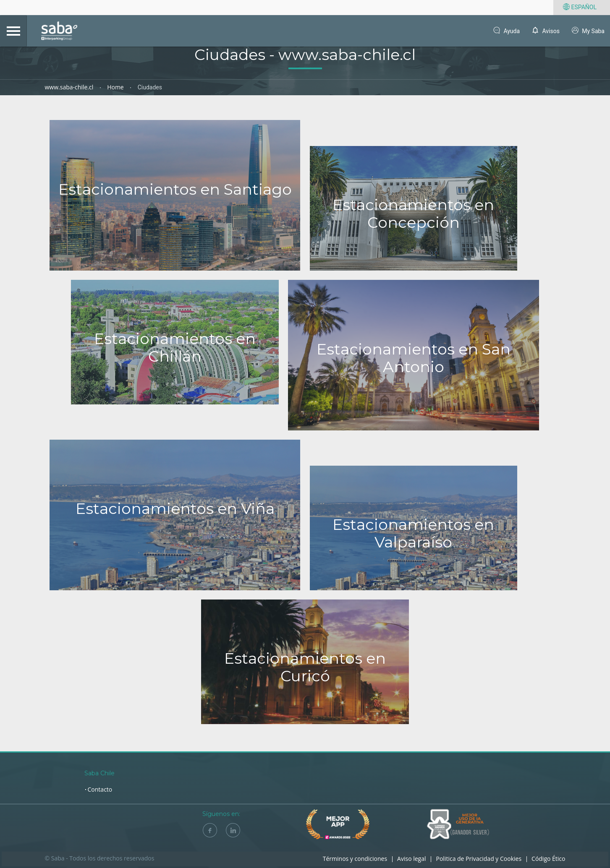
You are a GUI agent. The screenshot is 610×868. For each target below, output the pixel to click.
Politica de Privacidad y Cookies (479, 859)
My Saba (588, 31)
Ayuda (506, 31)
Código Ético (548, 859)
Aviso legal (411, 859)
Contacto (100, 789)
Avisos (545, 31)
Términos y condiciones (355, 859)
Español (579, 8)
